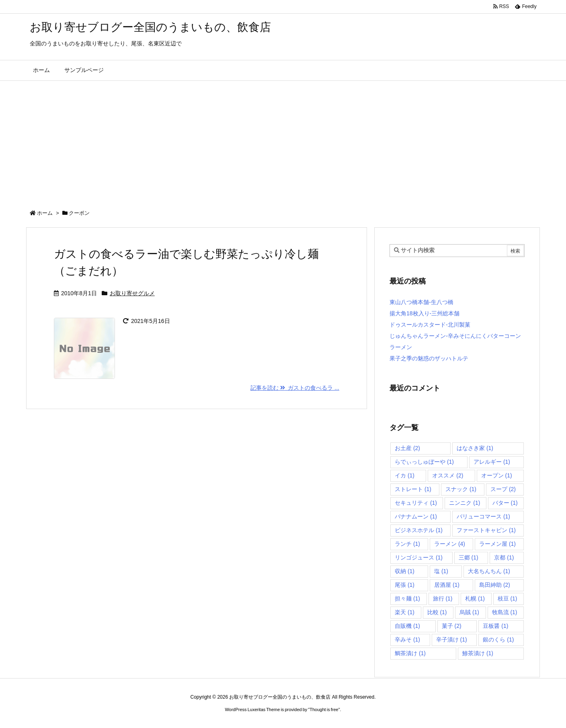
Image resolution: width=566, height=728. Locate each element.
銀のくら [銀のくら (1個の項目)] (498, 640)
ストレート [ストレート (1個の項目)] (413, 489)
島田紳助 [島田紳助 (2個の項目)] (495, 585)
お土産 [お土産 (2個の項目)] (407, 448)
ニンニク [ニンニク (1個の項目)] (464, 503)
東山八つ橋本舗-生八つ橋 (421, 302)
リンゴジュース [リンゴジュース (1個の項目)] (419, 557)
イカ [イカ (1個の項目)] (405, 475)
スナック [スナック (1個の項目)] (461, 489)
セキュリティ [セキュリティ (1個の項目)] (416, 503)
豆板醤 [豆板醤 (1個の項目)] (495, 626)
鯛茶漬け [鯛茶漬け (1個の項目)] (410, 653)
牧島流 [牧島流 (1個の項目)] (505, 612)
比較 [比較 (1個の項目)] (437, 612)
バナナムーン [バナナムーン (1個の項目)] (416, 516)
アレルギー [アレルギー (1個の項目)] (492, 462)
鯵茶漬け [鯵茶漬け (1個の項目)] (478, 653)
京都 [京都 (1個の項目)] (504, 557)
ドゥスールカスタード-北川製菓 (430, 325)
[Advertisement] (283, 141)
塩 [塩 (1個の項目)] (441, 571)
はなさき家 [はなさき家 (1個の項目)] (475, 448)
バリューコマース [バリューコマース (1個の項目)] (483, 516)
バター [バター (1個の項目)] (505, 503)
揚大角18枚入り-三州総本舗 (424, 313)
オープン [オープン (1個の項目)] (497, 475)
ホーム (45, 213)
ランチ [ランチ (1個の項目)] (407, 544)
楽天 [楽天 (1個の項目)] (405, 612)
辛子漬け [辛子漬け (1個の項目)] (452, 640)
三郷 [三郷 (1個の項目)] (469, 557)
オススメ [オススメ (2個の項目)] (448, 475)
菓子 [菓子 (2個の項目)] (452, 626)
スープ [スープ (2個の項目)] (503, 489)
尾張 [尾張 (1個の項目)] (405, 585)
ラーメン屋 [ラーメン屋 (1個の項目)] (497, 544)
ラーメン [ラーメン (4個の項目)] (450, 544)
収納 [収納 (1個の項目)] (405, 571)
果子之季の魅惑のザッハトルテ (429, 358)
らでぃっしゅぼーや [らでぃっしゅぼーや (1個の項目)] (424, 462)
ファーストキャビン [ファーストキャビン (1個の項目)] (486, 530)
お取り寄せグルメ (132, 293)
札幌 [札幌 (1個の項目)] (475, 598)
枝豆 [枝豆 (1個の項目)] (508, 598)
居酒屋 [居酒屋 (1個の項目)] (447, 585)
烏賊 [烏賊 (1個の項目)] (469, 612)
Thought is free (324, 709)
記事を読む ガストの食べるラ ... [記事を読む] (295, 388)
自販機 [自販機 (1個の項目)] (407, 626)
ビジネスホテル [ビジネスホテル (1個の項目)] (419, 530)
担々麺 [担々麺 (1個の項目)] (407, 598)
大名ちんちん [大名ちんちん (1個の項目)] (489, 571)
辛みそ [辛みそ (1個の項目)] (407, 640)
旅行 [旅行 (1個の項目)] (443, 598)
